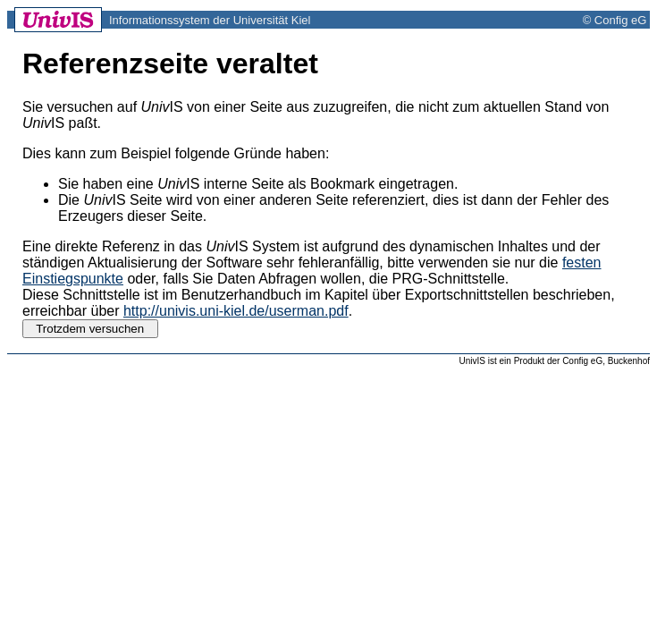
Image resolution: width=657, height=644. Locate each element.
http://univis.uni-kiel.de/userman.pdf (236, 311)
